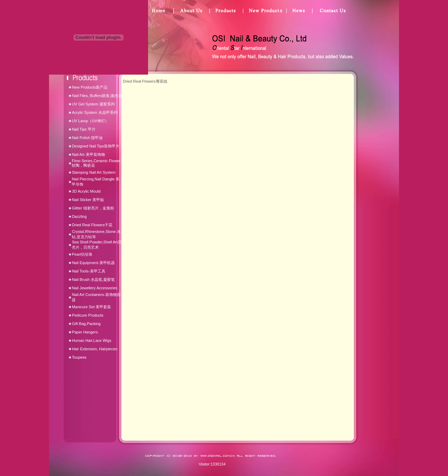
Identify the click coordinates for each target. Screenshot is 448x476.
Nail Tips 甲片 (83, 129)
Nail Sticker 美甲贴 (88, 200)
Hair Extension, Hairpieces (94, 349)
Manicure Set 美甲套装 (91, 307)
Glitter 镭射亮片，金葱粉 (93, 208)
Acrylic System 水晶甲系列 (94, 112)
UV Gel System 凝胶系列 (93, 104)
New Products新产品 (89, 87)
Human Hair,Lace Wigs (92, 340)
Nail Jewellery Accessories (94, 288)
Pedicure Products (87, 315)
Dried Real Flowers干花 (92, 225)
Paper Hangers (85, 332)
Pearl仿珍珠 (82, 254)
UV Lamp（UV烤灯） (90, 121)
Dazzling (79, 216)
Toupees (79, 357)
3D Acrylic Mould (86, 191)
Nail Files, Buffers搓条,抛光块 (97, 96)
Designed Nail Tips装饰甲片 (96, 146)
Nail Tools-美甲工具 (88, 271)
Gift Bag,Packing (86, 324)
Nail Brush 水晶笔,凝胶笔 (93, 280)
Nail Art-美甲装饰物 (88, 154)
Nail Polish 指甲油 (87, 138)
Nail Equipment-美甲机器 (93, 263)
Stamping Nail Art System (94, 172)
